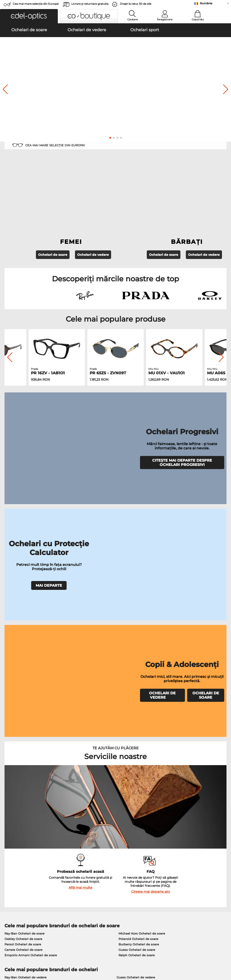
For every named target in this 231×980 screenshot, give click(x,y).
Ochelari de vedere (93, 190)
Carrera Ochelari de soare (23, 698)
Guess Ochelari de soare (137, 698)
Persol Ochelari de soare (23, 693)
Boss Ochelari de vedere (135, 742)
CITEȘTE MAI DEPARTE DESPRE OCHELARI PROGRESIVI (182, 366)
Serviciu (84, 849)
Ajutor (158, 849)
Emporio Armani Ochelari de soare (31, 703)
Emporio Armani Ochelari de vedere (32, 747)
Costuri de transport (93, 862)
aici (122, 800)
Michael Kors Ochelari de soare (142, 682)
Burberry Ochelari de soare (139, 693)
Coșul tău (198, 19)
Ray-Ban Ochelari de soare (24, 682)
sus (225, 953)
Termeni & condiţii (16, 953)
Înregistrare (165, 19)
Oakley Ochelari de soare (23, 687)
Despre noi (12, 849)
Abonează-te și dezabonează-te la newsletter (187, 862)
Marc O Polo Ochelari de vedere (28, 736)
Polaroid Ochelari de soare (138, 687)
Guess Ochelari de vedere (136, 726)
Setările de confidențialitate (23, 862)
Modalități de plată (92, 856)
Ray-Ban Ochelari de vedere (26, 726)
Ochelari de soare (53, 190)
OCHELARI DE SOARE (206, 476)
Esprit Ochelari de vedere (136, 736)
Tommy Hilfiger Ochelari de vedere (143, 747)
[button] (29, 16)
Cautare (133, 19)
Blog (157, 867)
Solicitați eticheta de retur (97, 867)
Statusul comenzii (167, 873)
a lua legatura (13, 867)
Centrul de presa (15, 856)
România (206, 3)
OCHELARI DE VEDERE (162, 476)
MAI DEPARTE (49, 428)
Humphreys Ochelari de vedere (28, 742)
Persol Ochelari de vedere (136, 731)
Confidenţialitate (45, 953)
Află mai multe (80, 636)
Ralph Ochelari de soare (137, 703)
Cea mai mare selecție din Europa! (36, 4)
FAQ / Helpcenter (166, 856)
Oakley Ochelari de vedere (24, 731)
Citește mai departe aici (151, 640)
